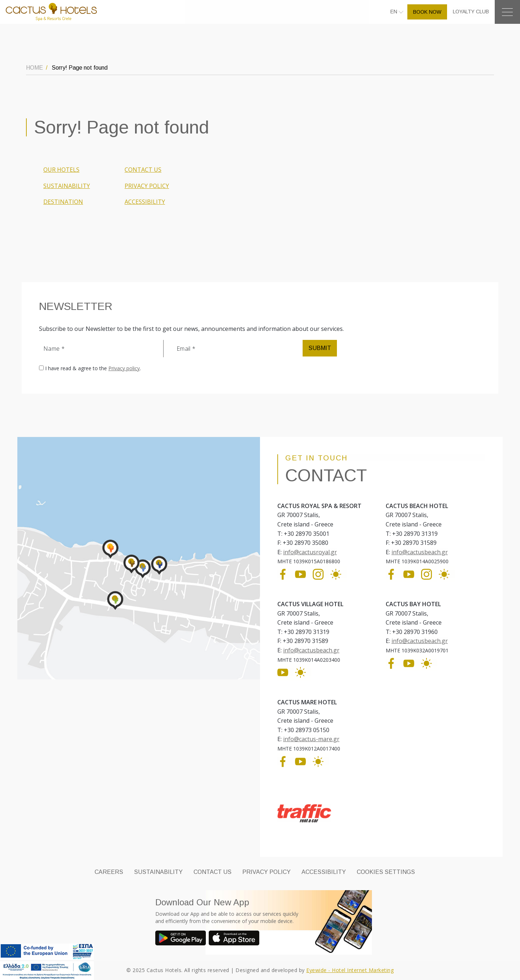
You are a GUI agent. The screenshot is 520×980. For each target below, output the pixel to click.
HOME (34, 68)
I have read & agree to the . (93, 368)
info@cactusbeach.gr (420, 552)
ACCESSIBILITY (145, 202)
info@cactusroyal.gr (310, 552)
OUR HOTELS (61, 170)
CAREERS (109, 872)
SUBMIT (320, 348)
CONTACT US (143, 170)
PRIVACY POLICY (147, 186)
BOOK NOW (427, 12)
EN (395, 12)
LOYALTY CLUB (471, 12)
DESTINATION (63, 202)
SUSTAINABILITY (67, 186)
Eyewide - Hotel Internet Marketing (350, 970)
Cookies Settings (386, 872)
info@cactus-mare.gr (311, 739)
